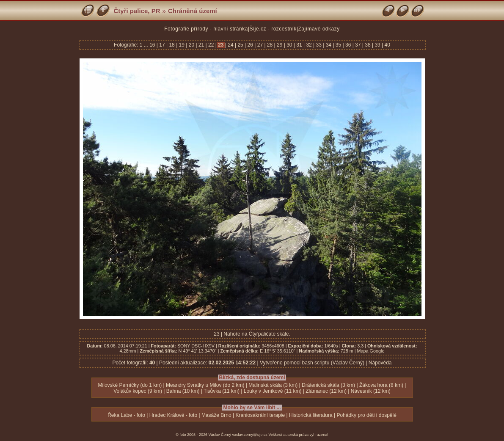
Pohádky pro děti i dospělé (366, 415)
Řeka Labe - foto (126, 415)
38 (368, 45)
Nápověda (380, 363)
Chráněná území (193, 11)
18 (172, 45)
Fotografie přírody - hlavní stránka (206, 29)
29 (280, 45)
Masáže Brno (216, 415)
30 (289, 45)
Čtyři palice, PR (137, 11)
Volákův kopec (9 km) (138, 391)
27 (260, 45)
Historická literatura (311, 415)
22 (211, 45)
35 (339, 45)
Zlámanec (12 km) (326, 391)
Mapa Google (371, 351)
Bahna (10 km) (183, 391)
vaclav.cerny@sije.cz (250, 435)
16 (153, 45)
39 (377, 45)
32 (309, 45)
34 (328, 45)
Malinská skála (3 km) (273, 385)
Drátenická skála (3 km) (328, 385)
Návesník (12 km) (371, 391)
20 (191, 45)
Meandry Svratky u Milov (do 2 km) (205, 385)
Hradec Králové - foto (173, 415)
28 (270, 45)
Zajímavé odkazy (319, 29)
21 (201, 45)
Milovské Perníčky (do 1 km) (130, 385)
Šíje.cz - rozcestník (273, 29)
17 (162, 45)
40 (387, 45)
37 (358, 45)
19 (182, 45)
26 (250, 45)
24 (231, 45)
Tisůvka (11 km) (222, 391)
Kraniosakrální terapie (260, 415)
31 (299, 45)
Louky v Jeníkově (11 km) (273, 391)
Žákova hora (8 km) (381, 385)
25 (240, 45)
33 (319, 45)
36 (348, 45)
